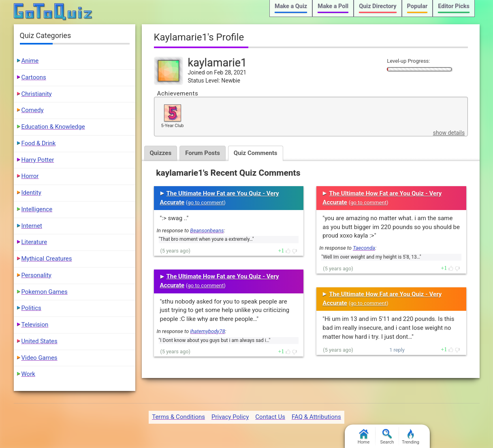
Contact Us (270, 417)
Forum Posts (203, 153)
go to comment (206, 203)
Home (364, 437)
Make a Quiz (291, 6)
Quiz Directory (378, 6)
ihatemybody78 (207, 331)
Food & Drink (39, 143)
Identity (31, 193)
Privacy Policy (230, 417)
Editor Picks (454, 6)
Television (35, 325)
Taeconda (364, 248)
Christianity (37, 94)
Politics (31, 308)
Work (28, 374)
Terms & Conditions (178, 417)
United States (39, 341)
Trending (411, 437)
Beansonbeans (207, 230)
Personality (36, 275)
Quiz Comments (256, 153)
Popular (417, 6)
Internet (32, 226)
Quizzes (161, 153)
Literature (34, 242)
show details (449, 133)
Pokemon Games (45, 292)
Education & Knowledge (53, 127)
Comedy (33, 110)
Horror (30, 176)
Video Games (39, 358)
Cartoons (34, 77)
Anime (30, 61)
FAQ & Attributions (316, 417)
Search (387, 437)
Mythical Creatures (47, 259)
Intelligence (37, 209)
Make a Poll (333, 6)
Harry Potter (38, 160)
